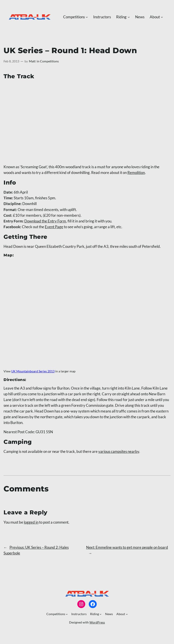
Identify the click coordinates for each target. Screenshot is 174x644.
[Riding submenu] (129, 17)
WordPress (97, 622)
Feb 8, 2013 (11, 61)
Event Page (54, 227)
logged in (31, 522)
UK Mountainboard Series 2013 (33, 371)
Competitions (49, 61)
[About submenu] (162, 17)
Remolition (136, 173)
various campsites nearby (119, 451)
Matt (32, 61)
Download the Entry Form (45, 221)
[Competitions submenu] (87, 17)
